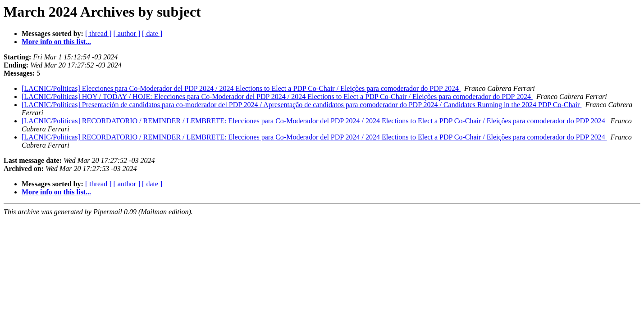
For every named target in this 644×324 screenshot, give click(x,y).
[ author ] (127, 34)
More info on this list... (56, 42)
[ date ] (152, 34)
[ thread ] (98, 34)
